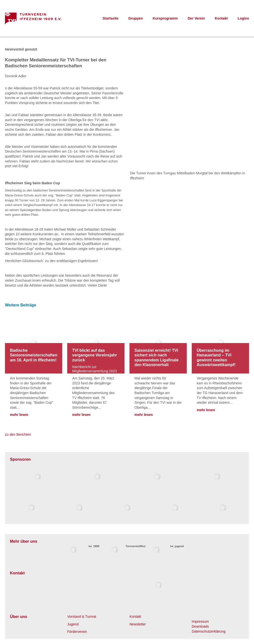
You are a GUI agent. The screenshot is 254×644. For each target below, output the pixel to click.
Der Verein (196, 18)
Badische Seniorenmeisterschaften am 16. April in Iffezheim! (34, 355)
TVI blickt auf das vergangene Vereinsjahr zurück (95, 355)
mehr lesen (19, 415)
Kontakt (221, 18)
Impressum (200, 621)
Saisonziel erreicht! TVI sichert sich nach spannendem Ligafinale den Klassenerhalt (157, 358)
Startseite (110, 18)
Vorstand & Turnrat (82, 617)
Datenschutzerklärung (209, 631)
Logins (243, 18)
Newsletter (138, 624)
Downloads (200, 626)
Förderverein (77, 632)
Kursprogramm (165, 18)
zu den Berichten (18, 434)
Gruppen (135, 18)
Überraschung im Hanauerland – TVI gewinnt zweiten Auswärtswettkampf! (216, 358)
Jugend (73, 624)
